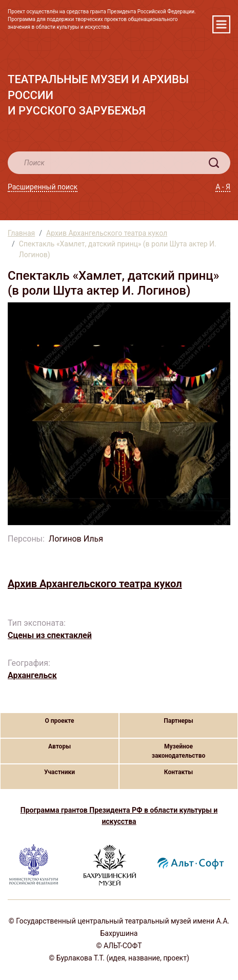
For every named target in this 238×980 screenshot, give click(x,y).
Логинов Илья (76, 539)
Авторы (60, 746)
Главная (21, 233)
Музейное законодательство (179, 751)
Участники (60, 772)
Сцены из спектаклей (50, 635)
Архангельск (32, 675)
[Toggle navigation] (221, 24)
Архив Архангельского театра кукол (107, 233)
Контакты (179, 772)
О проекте (59, 721)
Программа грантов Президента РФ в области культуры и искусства (119, 816)
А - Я (223, 187)
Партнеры (178, 721)
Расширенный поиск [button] (43, 187)
